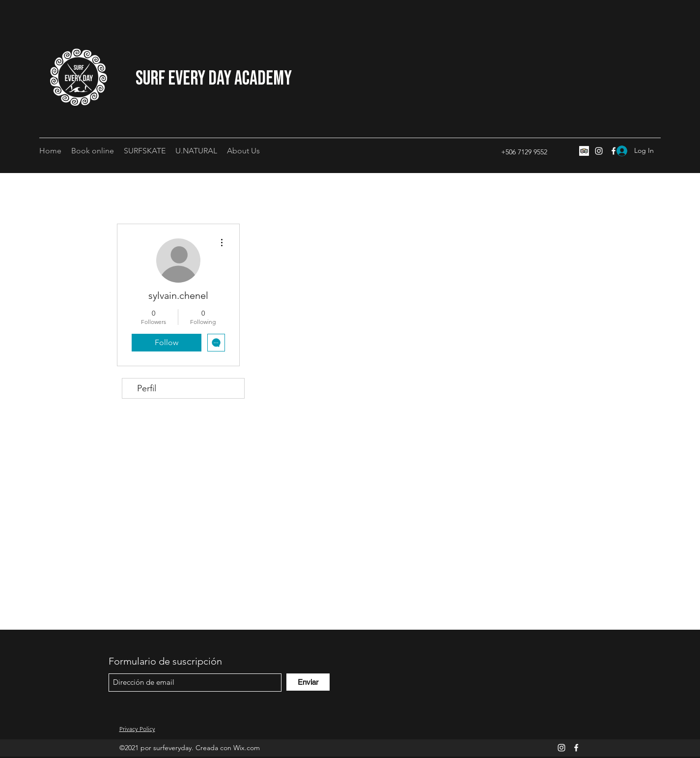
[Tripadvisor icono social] (584, 151)
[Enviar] (308, 682)
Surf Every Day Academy (214, 79)
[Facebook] (576, 748)
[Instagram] (599, 151)
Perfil (147, 388)
